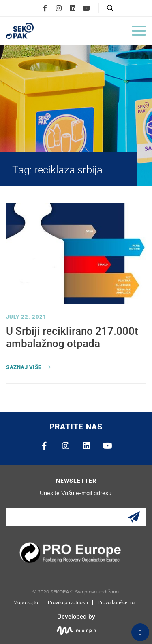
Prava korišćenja (116, 602)
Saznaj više (24, 367)
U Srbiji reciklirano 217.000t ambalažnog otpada (72, 338)
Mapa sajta (26, 602)
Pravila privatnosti (68, 602)
